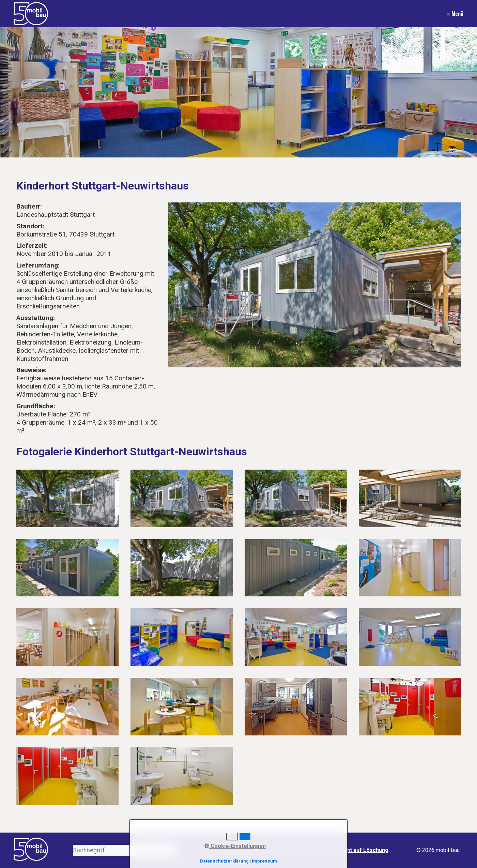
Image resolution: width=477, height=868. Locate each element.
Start (207, 850)
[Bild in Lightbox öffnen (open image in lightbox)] (314, 285)
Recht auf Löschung (363, 850)
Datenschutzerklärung (304, 850)
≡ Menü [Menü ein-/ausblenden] (455, 14)
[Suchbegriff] (125, 850)
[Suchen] (172, 850)
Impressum (256, 850)
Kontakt (228, 850)
